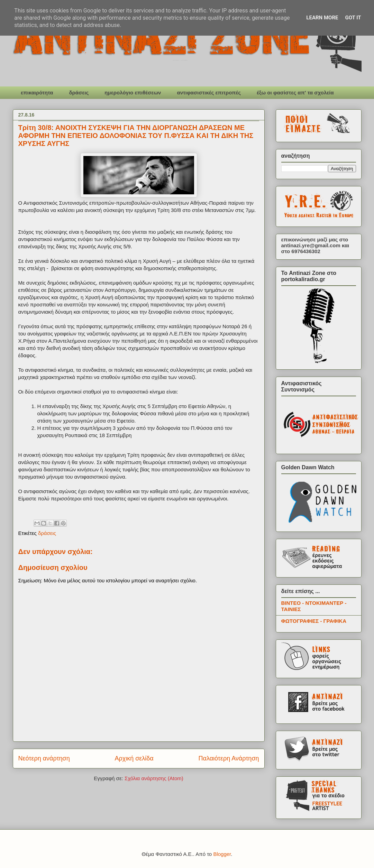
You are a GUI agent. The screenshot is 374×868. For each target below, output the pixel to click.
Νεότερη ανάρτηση (44, 758)
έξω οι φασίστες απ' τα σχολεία (295, 93)
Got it (353, 18)
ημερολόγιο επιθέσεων (133, 93)
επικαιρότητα (37, 93)
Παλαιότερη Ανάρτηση (229, 758)
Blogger (222, 854)
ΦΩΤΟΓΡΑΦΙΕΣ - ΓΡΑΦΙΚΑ (314, 621)
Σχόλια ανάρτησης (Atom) (154, 778)
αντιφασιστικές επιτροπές (209, 93)
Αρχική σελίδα (134, 758)
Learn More (322, 18)
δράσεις (79, 93)
